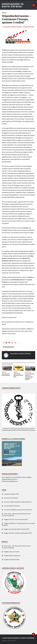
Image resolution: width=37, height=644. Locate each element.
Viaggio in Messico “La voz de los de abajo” (16, 519)
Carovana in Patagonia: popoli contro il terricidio (18, 510)
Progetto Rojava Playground (12, 556)
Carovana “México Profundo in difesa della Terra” (18, 502)
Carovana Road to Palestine (12, 506)
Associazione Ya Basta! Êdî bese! (13, 5)
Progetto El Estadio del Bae (12, 559)
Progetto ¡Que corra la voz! (12, 552)
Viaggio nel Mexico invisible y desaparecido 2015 (18, 533)
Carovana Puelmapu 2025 (11, 494)
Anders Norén (11, 641)
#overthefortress (8, 347)
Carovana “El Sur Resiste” (11, 498)
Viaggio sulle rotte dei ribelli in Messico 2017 (17, 529)
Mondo (4, 13)
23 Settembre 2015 (29, 27)
